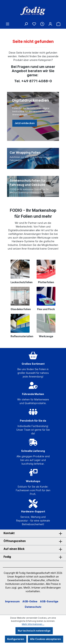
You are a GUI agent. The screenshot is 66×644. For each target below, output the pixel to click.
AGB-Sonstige (49, 601)
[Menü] (8, 24)
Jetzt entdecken (25, 123)
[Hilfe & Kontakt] (42, 24)
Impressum (12, 601)
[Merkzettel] (34, 24)
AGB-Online (30, 601)
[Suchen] (26, 24)
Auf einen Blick (14, 549)
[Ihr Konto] (50, 24)
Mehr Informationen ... (33, 624)
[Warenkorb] (58, 24)
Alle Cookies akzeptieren (45, 639)
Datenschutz (33, 607)
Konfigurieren (16, 639)
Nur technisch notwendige (34, 631)
